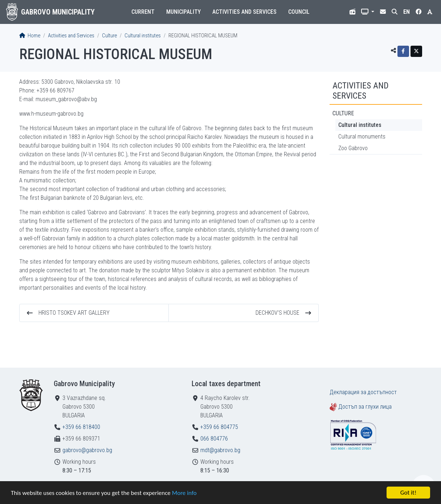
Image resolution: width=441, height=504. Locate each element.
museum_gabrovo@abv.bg (66, 99)
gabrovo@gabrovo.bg (87, 450)
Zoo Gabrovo (353, 148)
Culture (109, 36)
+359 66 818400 (81, 427)
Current (143, 12)
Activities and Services (244, 12)
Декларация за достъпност (363, 392)
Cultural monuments (362, 137)
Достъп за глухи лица (365, 407)
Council (299, 12)
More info (184, 493)
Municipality (183, 12)
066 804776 (214, 439)
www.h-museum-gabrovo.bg (51, 114)
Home (30, 36)
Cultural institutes (143, 36)
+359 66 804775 (219, 427)
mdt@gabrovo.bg (220, 450)
